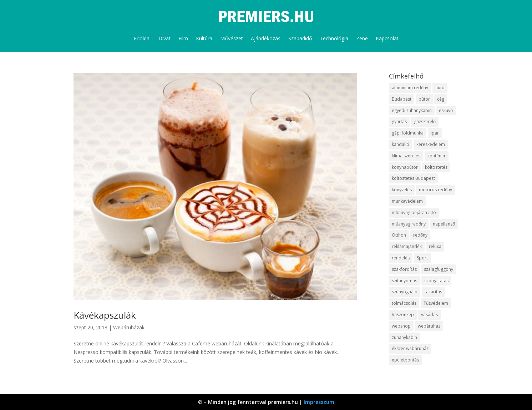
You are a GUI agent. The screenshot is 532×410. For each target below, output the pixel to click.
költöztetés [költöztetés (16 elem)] (436, 167)
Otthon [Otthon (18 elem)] (399, 235)
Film (183, 38)
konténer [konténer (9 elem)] (437, 156)
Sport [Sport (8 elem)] (422, 258)
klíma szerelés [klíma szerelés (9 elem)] (406, 156)
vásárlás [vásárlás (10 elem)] (429, 315)
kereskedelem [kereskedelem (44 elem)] (431, 144)
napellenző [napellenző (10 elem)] (444, 224)
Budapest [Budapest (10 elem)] (402, 99)
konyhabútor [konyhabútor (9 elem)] (405, 167)
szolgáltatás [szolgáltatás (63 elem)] (436, 281)
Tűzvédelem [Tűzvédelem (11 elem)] (436, 303)
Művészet (232, 38)
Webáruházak (129, 327)
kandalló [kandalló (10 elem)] (401, 144)
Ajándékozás (266, 38)
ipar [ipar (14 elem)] (435, 133)
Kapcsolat (387, 38)
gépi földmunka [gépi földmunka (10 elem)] (408, 133)
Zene (362, 38)
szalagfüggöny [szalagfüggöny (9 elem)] (439, 269)
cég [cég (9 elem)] (441, 99)
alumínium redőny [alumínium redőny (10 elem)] (410, 88)
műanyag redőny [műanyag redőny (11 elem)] (409, 224)
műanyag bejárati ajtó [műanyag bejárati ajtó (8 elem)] (414, 212)
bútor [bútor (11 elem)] (424, 99)
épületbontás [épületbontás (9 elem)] (405, 360)
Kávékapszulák (105, 315)
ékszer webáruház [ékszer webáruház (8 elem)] (410, 348)
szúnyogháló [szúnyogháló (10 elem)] (405, 292)
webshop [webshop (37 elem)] (401, 326)
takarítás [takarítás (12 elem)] (433, 292)
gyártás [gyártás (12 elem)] (399, 122)
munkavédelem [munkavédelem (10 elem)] (407, 201)
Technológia (334, 38)
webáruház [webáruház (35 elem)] (429, 326)
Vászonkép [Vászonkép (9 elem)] (403, 315)
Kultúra (204, 38)
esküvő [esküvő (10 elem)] (446, 110)
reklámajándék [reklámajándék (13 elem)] (407, 246)
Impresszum (319, 402)
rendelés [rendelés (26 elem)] (401, 258)
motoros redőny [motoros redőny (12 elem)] (435, 190)
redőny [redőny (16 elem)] (420, 235)
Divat (164, 38)
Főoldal (142, 38)
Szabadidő (300, 38)
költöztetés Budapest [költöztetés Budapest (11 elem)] (413, 178)
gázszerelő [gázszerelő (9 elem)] (425, 122)
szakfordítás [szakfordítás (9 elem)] (404, 269)
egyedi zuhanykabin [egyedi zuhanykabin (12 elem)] (412, 110)
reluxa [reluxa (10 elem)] (435, 246)
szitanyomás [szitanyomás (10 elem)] (404, 281)
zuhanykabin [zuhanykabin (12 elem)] (404, 337)
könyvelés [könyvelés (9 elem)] (402, 190)
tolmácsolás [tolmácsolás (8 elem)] (404, 303)
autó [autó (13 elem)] (440, 88)
